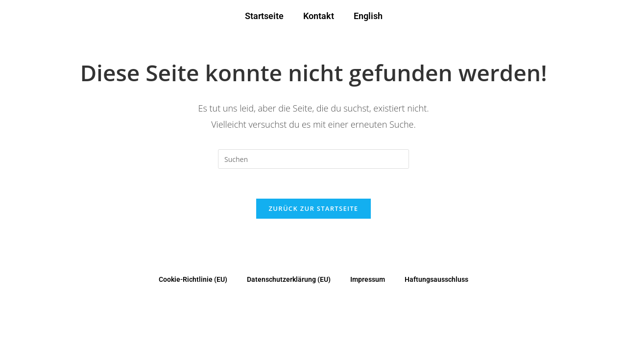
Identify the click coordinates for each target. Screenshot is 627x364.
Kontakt (319, 16)
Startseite (264, 16)
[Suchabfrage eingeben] (313, 159)
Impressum (368, 279)
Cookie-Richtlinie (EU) (193, 279)
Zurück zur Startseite (314, 208)
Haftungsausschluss (436, 279)
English (368, 16)
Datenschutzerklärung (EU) (289, 279)
